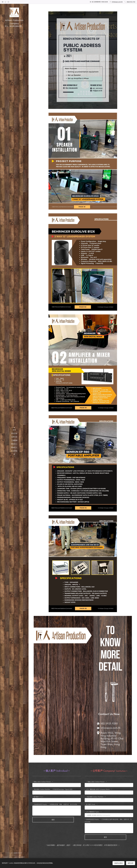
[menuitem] (14, 430)
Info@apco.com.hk (117, 2)
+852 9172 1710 (131, 2)
